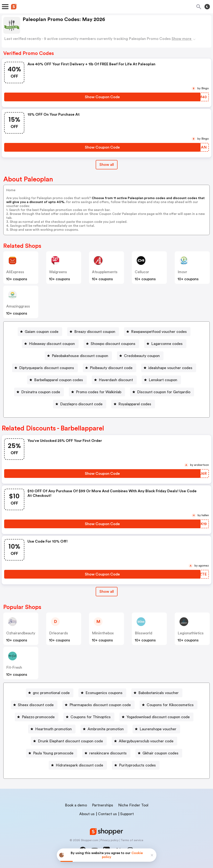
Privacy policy (109, 840)
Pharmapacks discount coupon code (100, 705)
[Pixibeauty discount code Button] (110, 368)
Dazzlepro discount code (81, 404)
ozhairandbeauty (21, 633)
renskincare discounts (108, 753)
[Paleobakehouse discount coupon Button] (78, 356)
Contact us (107, 814)
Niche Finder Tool (133, 805)
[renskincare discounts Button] (106, 753)
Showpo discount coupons (113, 344)
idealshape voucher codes (170, 368)
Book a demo (76, 805)
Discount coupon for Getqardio (164, 392)
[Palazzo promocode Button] (37, 717)
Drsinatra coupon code (41, 392)
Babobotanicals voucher (159, 693)
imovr (182, 272)
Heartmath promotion (53, 729)
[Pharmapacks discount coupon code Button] (98, 705)
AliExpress (15, 272)
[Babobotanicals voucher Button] (157, 693)
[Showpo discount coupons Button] (111, 344)
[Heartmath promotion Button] (52, 729)
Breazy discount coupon (95, 332)
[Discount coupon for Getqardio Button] (162, 392)
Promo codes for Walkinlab (99, 392)
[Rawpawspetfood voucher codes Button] (157, 332)
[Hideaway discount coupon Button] (50, 344)
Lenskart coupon (163, 380)
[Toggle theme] (207, 7)
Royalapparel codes (135, 404)
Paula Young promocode (53, 753)
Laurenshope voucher (158, 729)
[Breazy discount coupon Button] (93, 332)
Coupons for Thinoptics (91, 717)
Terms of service (132, 840)
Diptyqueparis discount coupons (47, 368)
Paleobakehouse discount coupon (80, 356)
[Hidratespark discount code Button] (78, 765)
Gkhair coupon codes (160, 753)
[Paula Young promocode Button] (52, 753)
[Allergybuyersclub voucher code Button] (144, 741)
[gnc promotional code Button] (50, 693)
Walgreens (58, 272)
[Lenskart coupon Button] (161, 380)
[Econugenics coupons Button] (102, 693)
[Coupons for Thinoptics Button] (89, 717)
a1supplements (105, 272)
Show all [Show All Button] (107, 165)
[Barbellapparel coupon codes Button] (57, 380)
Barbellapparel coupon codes (59, 380)
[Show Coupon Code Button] (102, 97)
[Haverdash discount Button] (114, 380)
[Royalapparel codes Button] (133, 404)
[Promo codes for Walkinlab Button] (97, 392)
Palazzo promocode (38, 717)
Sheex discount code (36, 705)
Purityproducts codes (137, 765)
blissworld (144, 633)
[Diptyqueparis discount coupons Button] (45, 368)
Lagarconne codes (167, 344)
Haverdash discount (116, 380)
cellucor (142, 272)
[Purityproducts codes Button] (136, 765)
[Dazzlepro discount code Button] (80, 404)
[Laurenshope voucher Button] (156, 729)
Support (127, 814)
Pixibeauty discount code (111, 368)
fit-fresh (14, 667)
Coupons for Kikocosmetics (170, 705)
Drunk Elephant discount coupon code (70, 741)
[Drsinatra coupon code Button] (39, 392)
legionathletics (191, 633)
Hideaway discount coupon (52, 344)
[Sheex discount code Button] (34, 705)
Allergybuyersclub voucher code (146, 741)
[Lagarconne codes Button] (165, 344)
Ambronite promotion (106, 729)
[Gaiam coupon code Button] (40, 332)
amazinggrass (18, 306)
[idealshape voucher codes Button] (169, 368)
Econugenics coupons (104, 693)
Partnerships (103, 805)
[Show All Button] (107, 592)
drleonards (59, 633)
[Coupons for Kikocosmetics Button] (168, 705)
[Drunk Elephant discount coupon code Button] (69, 741)
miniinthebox (103, 633)
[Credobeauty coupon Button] (140, 356)
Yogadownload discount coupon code (158, 717)
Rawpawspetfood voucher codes (159, 332)
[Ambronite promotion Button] (104, 729)
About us (87, 814)
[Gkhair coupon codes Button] (159, 753)
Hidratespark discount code (79, 765)
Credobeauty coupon (142, 356)
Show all (107, 591)
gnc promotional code (51, 693)
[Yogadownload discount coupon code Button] (156, 717)
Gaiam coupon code (42, 332)
